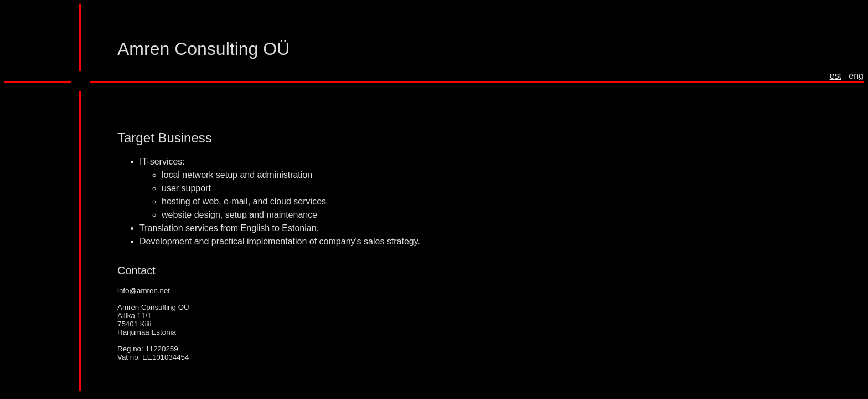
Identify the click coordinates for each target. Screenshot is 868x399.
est (836, 76)
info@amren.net (144, 291)
